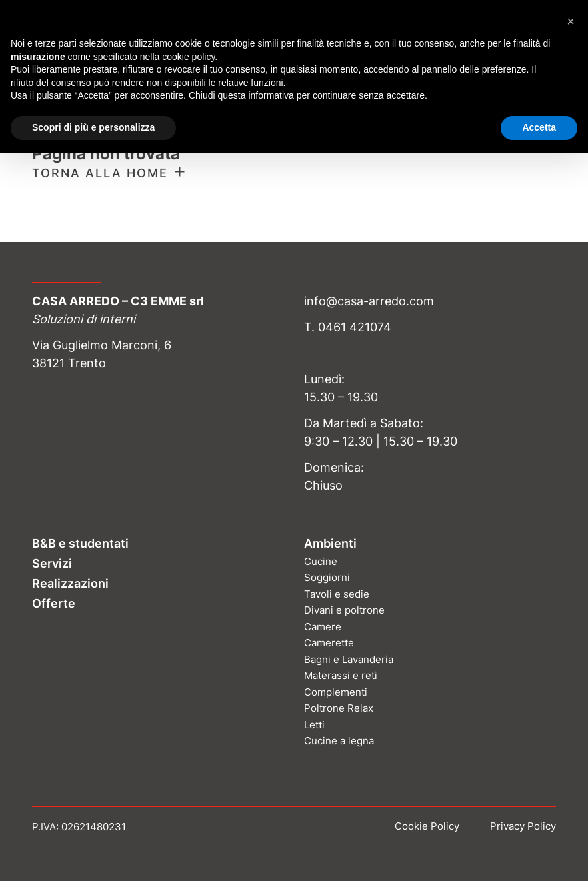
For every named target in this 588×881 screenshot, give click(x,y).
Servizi (52, 563)
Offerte (54, 603)
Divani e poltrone (344, 610)
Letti (314, 725)
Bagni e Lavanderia (349, 659)
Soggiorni (327, 577)
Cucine (321, 561)
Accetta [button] (539, 127)
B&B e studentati (80, 543)
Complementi (336, 692)
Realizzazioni (70, 583)
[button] (571, 21)
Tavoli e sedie (337, 594)
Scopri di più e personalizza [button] (93, 127)
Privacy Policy (523, 826)
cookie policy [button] (188, 57)
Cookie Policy (427, 826)
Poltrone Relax (339, 708)
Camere (323, 627)
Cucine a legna (339, 741)
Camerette (329, 643)
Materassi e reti (341, 675)
